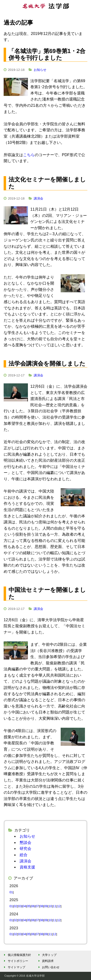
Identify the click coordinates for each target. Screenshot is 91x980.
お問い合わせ (48, 967)
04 (24, 906)
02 (16, 906)
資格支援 (27, 867)
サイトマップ (14, 967)
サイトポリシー (15, 961)
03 (20, 906)
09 (46, 906)
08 (41, 906)
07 (37, 906)
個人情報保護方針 (17, 955)
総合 (24, 855)
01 (11, 892)
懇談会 (25, 843)
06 (33, 906)
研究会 (25, 849)
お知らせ (40, 70)
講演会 (38, 198)
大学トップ (47, 955)
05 (28, 906)
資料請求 (45, 961)
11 (55, 906)
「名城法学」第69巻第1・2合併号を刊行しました (47, 54)
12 (59, 906)
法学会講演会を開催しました (47, 363)
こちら (29, 155)
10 (50, 906)
